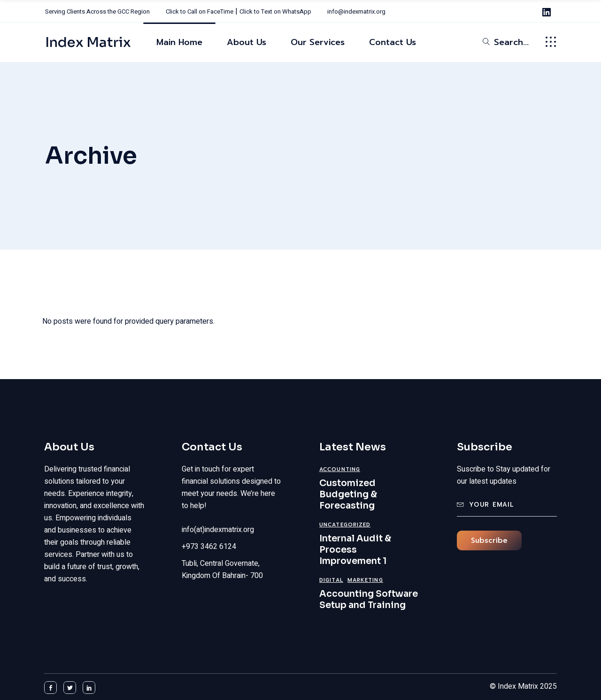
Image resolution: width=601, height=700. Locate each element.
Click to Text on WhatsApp (275, 11)
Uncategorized (345, 525)
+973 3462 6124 (209, 547)
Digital (331, 580)
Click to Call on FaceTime (200, 11)
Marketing (365, 580)
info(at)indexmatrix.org (218, 530)
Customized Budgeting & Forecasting (348, 495)
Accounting (340, 469)
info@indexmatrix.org (356, 11)
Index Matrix (88, 42)
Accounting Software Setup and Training (369, 600)
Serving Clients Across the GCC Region (97, 11)
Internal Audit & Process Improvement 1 (355, 550)
